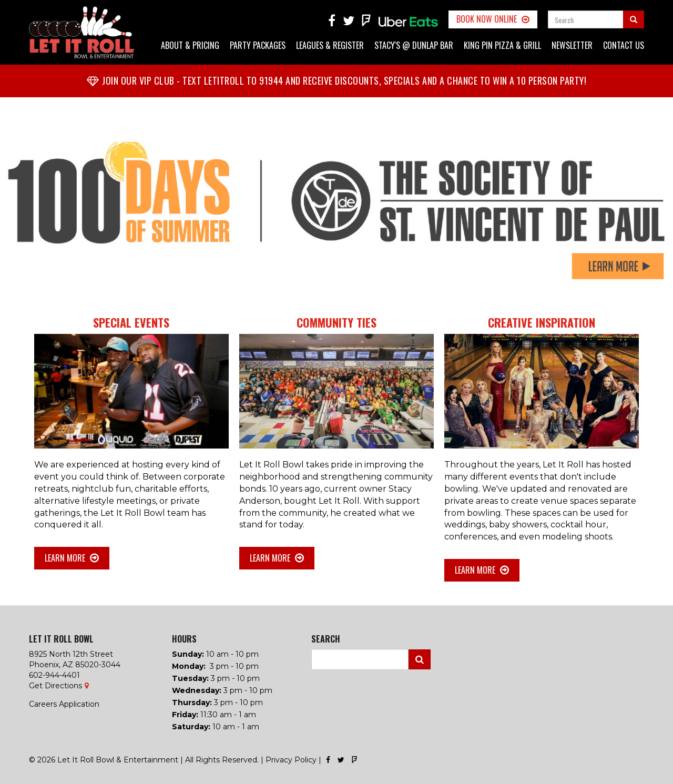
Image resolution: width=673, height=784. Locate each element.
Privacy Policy (291, 760)
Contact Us (624, 45)
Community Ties (336, 322)
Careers (43, 704)
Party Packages (258, 45)
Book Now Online (487, 19)
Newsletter (572, 45)
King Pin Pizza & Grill (502, 45)
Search (420, 659)
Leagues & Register (330, 45)
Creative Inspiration (542, 322)
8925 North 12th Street (71, 654)
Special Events (131, 322)
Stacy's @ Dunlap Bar (414, 45)
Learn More (65, 558)
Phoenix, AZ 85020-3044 (75, 665)
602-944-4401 (54, 675)
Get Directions (55, 686)
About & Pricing (190, 45)
